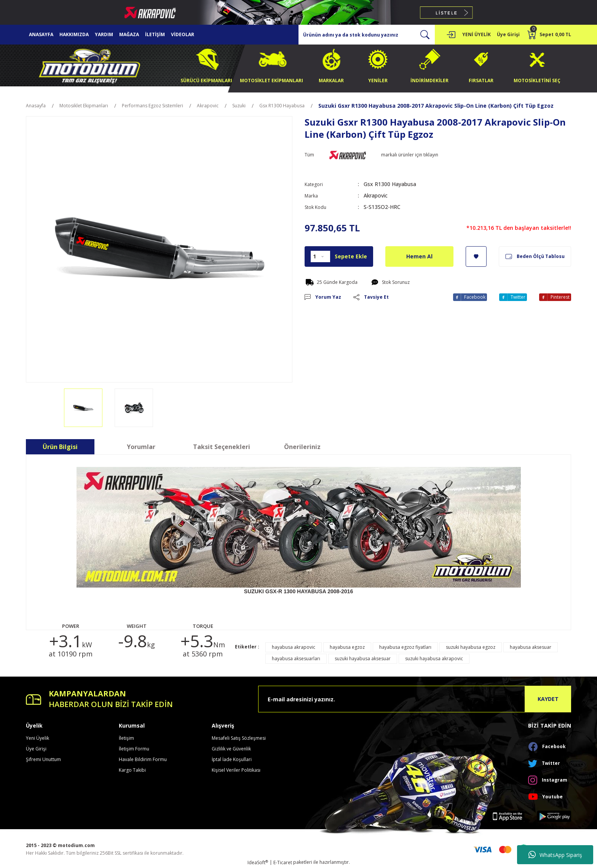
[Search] (367, 35)
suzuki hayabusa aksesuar (363, 659)
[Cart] (549, 35)
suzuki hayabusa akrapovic (434, 659)
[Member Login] (451, 35)
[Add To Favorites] (476, 256)
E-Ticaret (283, 862)
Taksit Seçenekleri (222, 447)
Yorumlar (141, 447)
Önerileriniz (302, 447)
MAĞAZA (129, 34)
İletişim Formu (134, 749)
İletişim (126, 738)
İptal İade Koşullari (232, 759)
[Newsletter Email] (415, 699)
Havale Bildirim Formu (143, 759)
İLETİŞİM (155, 34)
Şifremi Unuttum (43, 759)
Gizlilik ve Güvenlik (231, 749)
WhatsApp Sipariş (555, 855)
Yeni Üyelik (38, 738)
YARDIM (104, 34)
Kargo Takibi (132, 770)
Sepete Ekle (351, 256)
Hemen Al (419, 256)
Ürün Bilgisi (60, 447)
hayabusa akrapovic (294, 647)
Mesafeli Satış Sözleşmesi (239, 738)
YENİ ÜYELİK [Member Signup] (476, 34)
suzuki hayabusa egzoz (471, 647)
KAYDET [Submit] (548, 699)
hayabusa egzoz (347, 647)
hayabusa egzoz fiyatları (405, 647)
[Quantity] (320, 256)
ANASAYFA (41, 34)
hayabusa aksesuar (531, 647)
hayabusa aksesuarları (296, 659)
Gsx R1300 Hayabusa (390, 184)
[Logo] (89, 65)
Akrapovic (376, 195)
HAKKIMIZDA (74, 34)
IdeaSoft (258, 862)
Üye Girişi (36, 749)
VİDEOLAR (183, 34)
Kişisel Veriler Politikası (236, 770)
